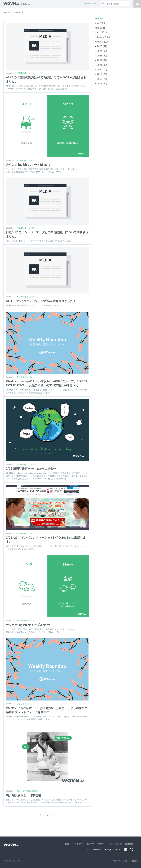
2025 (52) (102, 46)
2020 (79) (102, 70)
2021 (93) (102, 65)
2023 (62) (102, 56)
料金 (67, 844)
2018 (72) (102, 79)
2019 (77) (102, 74)
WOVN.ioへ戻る (90, 4)
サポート (102, 844)
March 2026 (101, 32)
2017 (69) (102, 84)
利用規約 (134, 861)
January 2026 (102, 42)
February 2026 (102, 37)
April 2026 (100, 28)
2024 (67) (102, 51)
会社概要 (129, 844)
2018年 (16, 12)
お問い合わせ (115, 844)
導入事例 (90, 844)
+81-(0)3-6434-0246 (112, 850)
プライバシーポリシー (121, 861)
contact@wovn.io (94, 850)
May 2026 (100, 23)
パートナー (78, 844)
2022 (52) (102, 60)
